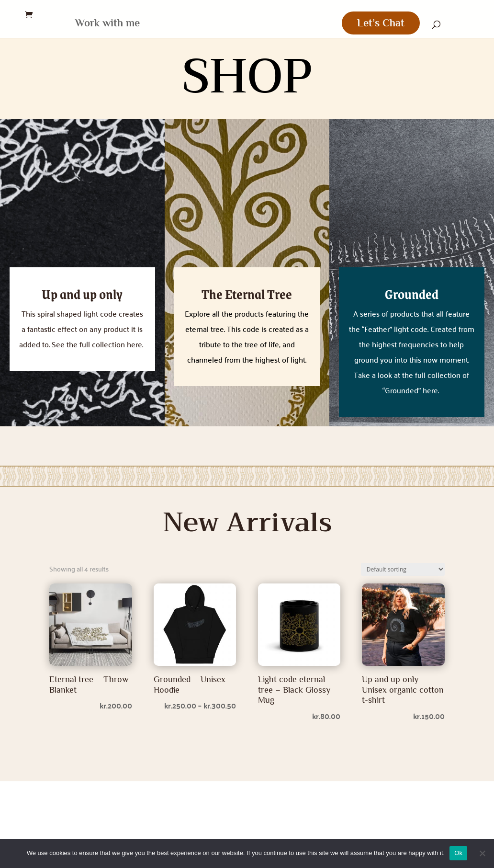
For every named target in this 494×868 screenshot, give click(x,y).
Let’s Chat (388, 23)
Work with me (100, 24)
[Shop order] (403, 569)
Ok (458, 853)
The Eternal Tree (247, 294)
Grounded (412, 294)
